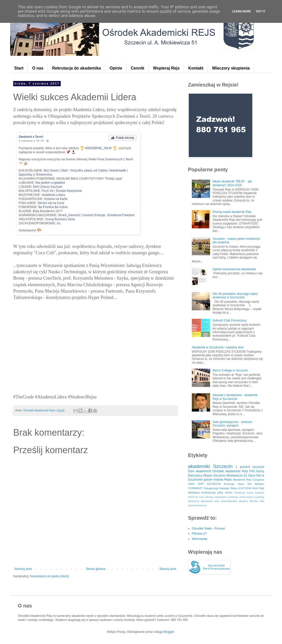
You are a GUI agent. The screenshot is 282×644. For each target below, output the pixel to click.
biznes (250, 497)
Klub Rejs (258, 488)
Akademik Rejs (242, 480)
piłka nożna (225, 493)
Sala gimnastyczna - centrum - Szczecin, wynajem (233, 424)
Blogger (169, 632)
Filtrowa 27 (199, 534)
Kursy (260, 471)
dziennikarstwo (229, 501)
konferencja (209, 493)
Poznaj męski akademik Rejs (232, 212)
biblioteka (194, 493)
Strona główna (96, 569)
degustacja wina (210, 501)
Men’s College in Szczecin (230, 370)
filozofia (254, 501)
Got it (261, 11)
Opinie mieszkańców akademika (234, 269)
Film (252, 471)
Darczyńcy (195, 476)
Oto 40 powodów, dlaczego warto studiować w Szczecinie (235, 296)
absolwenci (221, 497)
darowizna (194, 501)
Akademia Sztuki (244, 493)
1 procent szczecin (250, 467)
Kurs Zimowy (206, 497)
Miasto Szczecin (214, 476)
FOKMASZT (195, 488)
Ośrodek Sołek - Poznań (208, 529)
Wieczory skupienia (231, 68)
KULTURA (245, 488)
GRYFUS (193, 497)
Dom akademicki (200, 471)
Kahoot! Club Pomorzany (230, 320)
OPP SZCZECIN (209, 484)
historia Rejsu (223, 480)
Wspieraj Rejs (166, 68)
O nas (38, 68)
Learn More (242, 11)
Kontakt (196, 68)
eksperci (243, 501)
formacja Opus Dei (238, 484)
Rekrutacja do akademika (76, 68)
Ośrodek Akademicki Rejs (230, 471)
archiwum (233, 497)
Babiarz (260, 484)
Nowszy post (23, 569)
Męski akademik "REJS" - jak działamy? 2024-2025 (232, 183)
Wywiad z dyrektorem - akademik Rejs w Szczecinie (235, 397)
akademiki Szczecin (210, 466)
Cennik (138, 68)
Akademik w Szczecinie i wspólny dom (218, 347)
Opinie (116, 68)
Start (19, 68)
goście (208, 480)
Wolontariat (199, 539)
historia (203, 505)
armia (242, 497)
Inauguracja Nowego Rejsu (221, 488)
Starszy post (168, 569)
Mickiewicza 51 (237, 476)
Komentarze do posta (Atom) (49, 576)
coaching (259, 497)
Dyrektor (260, 493)
